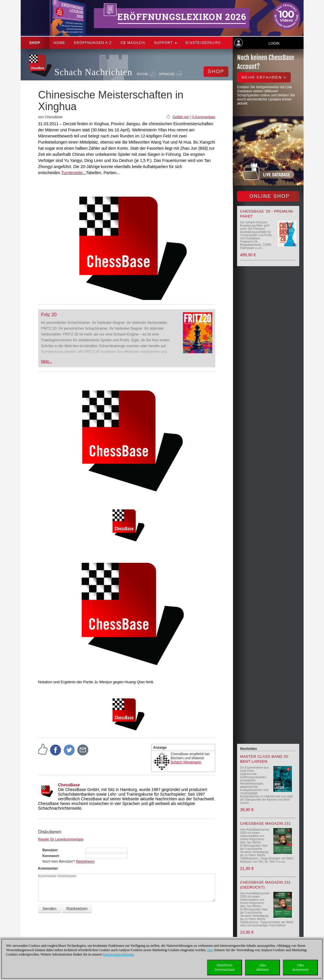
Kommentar (48, 868)
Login (274, 43)
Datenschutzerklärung (118, 954)
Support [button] (165, 43)
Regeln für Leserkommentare (61, 839)
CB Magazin (133, 43)
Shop (35, 43)
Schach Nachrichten (93, 72)
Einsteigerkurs (203, 43)
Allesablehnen (262, 967)
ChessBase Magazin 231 (265, 823)
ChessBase (69, 785)
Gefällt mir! (181, 117)
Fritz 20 (49, 315)
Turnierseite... (74, 173)
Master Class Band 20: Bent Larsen (265, 759)
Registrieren (85, 861)
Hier (210, 950)
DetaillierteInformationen (225, 967)
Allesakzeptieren (300, 967)
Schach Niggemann (186, 762)
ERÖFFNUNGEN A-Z (93, 43)
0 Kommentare (204, 117)
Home (59, 43)
